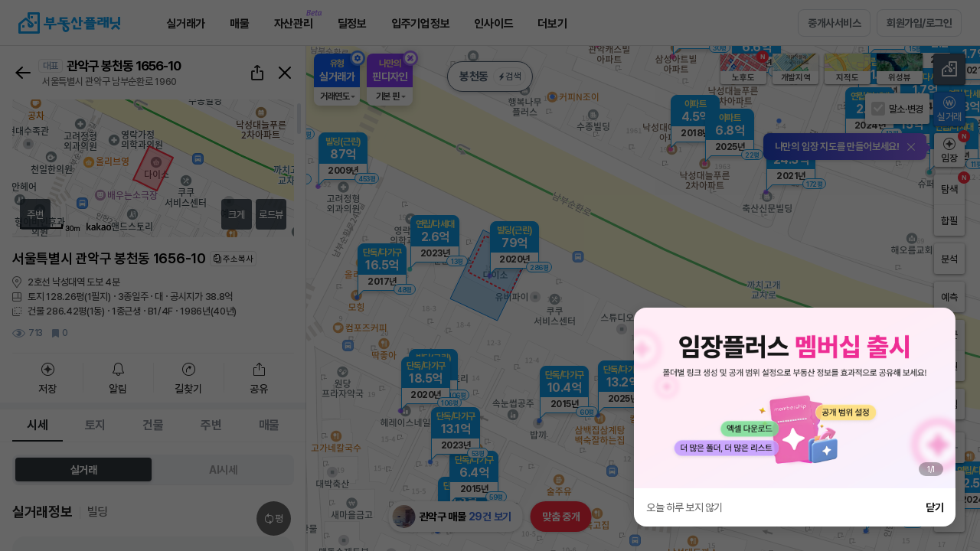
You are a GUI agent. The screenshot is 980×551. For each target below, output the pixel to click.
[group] (795, 398)
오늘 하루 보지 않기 (684, 507)
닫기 (934, 507)
